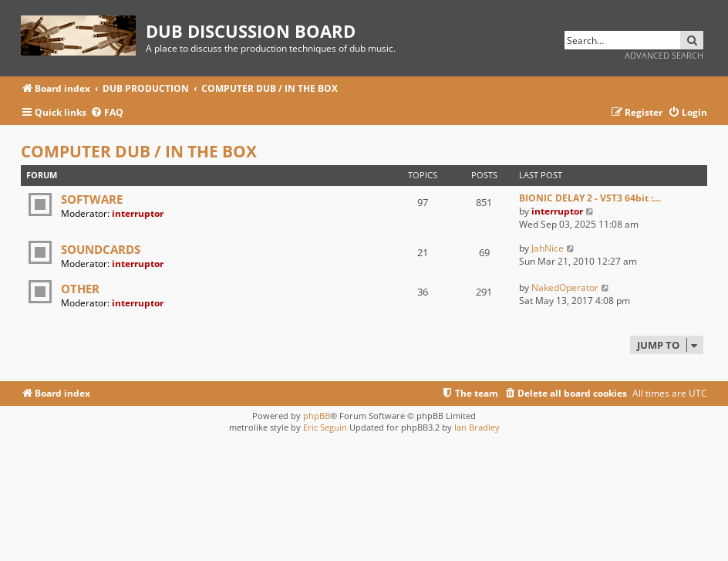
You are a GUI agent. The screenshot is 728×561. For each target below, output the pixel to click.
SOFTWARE (92, 199)
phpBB (317, 416)
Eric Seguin (325, 427)
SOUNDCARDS (101, 249)
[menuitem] (107, 113)
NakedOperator (565, 287)
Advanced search (664, 55)
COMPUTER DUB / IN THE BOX (139, 151)
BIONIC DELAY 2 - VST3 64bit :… (590, 198)
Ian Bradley (477, 427)
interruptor (138, 213)
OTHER (80, 289)
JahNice (548, 248)
